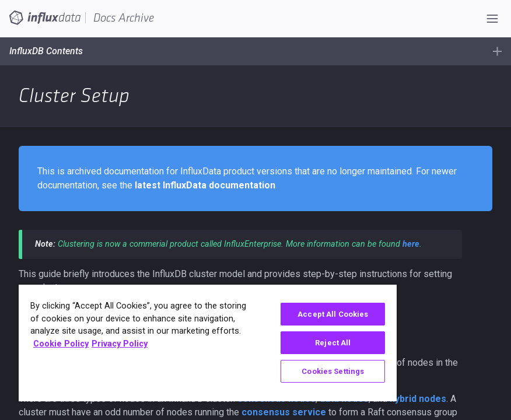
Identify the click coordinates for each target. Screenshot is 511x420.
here (411, 244)
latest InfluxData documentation (205, 185)
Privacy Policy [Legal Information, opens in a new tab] (120, 344)
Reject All (333, 343)
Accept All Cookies (333, 314)
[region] (208, 343)
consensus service (284, 412)
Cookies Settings (333, 371)
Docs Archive (124, 18)
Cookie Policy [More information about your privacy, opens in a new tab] (61, 344)
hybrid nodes (418, 399)
